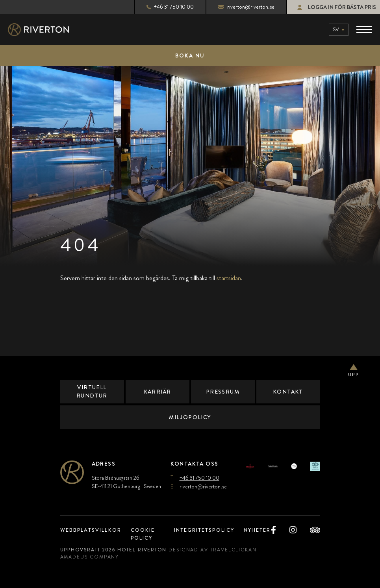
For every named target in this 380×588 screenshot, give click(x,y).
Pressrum (223, 392)
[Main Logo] (45, 30)
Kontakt (288, 392)
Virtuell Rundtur (92, 391)
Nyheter (260, 530)
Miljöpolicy (190, 417)
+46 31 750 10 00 (163, 7)
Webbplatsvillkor (93, 530)
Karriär (157, 392)
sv (336, 29)
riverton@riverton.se (240, 7)
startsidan (229, 278)
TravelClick (236, 550)
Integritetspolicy (203, 530)
